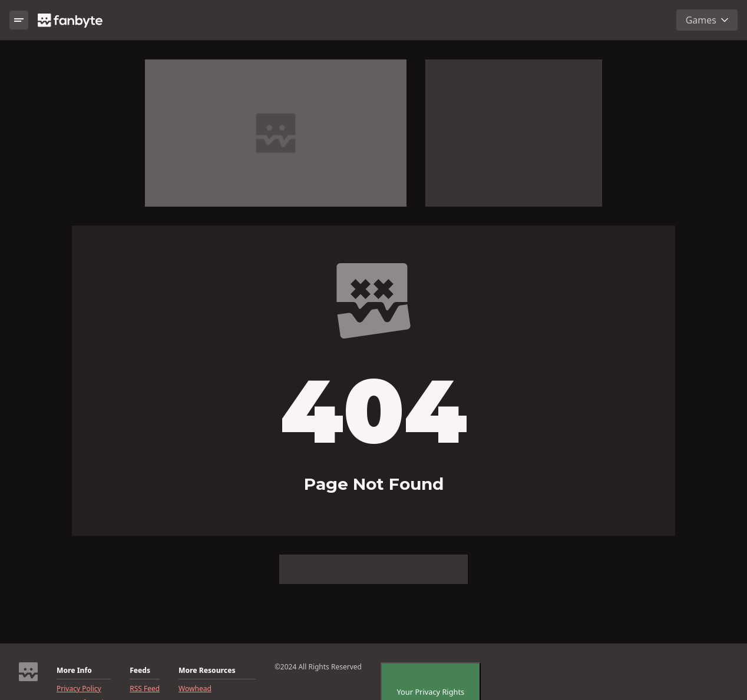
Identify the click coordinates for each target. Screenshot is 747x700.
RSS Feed (145, 689)
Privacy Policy (79, 689)
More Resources (207, 671)
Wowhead (195, 689)
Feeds (140, 671)
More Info (74, 671)
